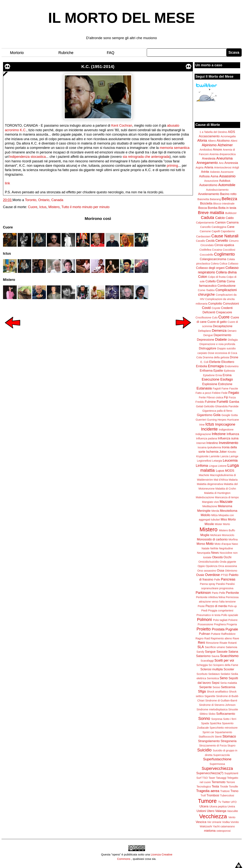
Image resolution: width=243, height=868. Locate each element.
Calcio (220, 218)
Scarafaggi (207, 661)
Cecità (210, 241)
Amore (217, 149)
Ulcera (204, 806)
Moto (210, 544)
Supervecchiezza (217, 768)
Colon (203, 277)
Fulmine (210, 402)
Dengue (208, 335)
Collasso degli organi (210, 268)
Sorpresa (217, 719)
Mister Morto (222, 524)
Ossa (221, 570)
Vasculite (232, 811)
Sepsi (216, 683)
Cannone (205, 231)
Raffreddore (228, 634)
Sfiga (202, 691)
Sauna (215, 656)
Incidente (209, 429)
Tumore (207, 801)
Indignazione (203, 434)
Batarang (215, 199)
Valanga (221, 811)
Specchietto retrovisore (224, 728)
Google (226, 415)
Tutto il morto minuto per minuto (85, 207)
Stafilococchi (206, 737)
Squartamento (223, 732)
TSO (205, 778)
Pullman (204, 634)
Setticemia (228, 687)
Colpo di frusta (217, 277)
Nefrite (214, 548)
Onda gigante (228, 562)
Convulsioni (231, 303)
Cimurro (234, 241)
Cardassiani (203, 236)
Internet (201, 443)
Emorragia (216, 366)
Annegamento (207, 163)
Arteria (209, 167)
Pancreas (228, 579)
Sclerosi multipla (211, 669)
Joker (223, 452)
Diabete (221, 340)
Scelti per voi (224, 660)
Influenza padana (207, 438)
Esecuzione (210, 379)
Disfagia (233, 340)
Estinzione (225, 384)
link (7, 183)
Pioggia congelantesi (221, 611)
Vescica (201, 822)
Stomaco (229, 736)
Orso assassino (207, 571)
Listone (222, 466)
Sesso (216, 687)
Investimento (229, 443)
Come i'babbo (206, 290)
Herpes (222, 420)
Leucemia (230, 460)
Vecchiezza (213, 816)
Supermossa (217, 764)
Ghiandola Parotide (227, 406)
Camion (220, 222)
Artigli (236, 167)
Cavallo (200, 241)
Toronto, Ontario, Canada (44, 200)
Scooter (229, 669)
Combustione (226, 286)
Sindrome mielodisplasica (212, 709)
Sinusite (233, 709)
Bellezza (229, 199)
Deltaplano (205, 331)
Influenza (233, 434)
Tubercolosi (227, 795)
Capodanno (228, 231)
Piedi (204, 611)
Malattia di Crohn (226, 489)
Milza (215, 515)
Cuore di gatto (217, 322)
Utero (211, 811)
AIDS (231, 132)
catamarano (228, 826)
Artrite (205, 172)
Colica (223, 264)
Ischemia (212, 452)
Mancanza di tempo (227, 497)
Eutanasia (204, 388)
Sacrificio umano (215, 647)
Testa (215, 786)
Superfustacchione (217, 759)
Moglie (205, 535)
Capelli (216, 231)
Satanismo (203, 656)
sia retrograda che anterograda (146, 157)
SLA (201, 647)
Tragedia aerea (208, 791)
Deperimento (222, 335)
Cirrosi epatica (224, 245)
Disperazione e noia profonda (217, 344)
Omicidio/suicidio (209, 562)
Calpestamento (205, 223)
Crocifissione (203, 318)
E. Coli (204, 362)
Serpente (206, 687)
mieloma (210, 831)
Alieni (234, 141)
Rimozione (212, 643)
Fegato (234, 393)
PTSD (224, 575)
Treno (234, 791)
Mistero (54, 207)
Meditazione (210, 506)
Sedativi (225, 674)
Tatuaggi (221, 778)
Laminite (214, 456)
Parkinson (203, 593)
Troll (203, 795)
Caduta (207, 218)
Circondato (207, 245)
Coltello (211, 281)
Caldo (230, 218)
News (215, 553)
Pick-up (232, 606)
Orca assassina (228, 566)
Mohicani (216, 535)
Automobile (227, 185)
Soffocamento (226, 714)
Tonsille (234, 787)
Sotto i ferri (230, 719)
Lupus (220, 471)
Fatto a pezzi (203, 393)
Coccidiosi (229, 250)
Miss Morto (228, 519)
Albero (212, 141)
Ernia (219, 375)
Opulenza (211, 566)
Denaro (232, 331)
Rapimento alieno (221, 638)
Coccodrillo (206, 255)
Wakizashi (206, 826)
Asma (214, 176)
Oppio (201, 566)
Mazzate (226, 502)
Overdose (212, 575)
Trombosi (213, 795)
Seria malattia (229, 683)
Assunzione (211, 181)
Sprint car (208, 732)
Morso (201, 544)
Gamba (234, 402)
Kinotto (232, 452)
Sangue (210, 652)
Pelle (222, 593)
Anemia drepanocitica (222, 154)
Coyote (216, 308)
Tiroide (224, 787)
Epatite (218, 370)
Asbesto (215, 172)
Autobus (225, 181)
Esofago (227, 379)
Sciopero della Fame (226, 665)
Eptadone (209, 375)
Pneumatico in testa (208, 615)
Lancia (224, 456)
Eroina (227, 375)
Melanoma (225, 506)
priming (172, 166)
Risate (223, 643)
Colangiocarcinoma (213, 259)
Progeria (232, 624)
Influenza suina (228, 438)
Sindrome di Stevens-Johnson (217, 705)
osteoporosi (223, 831)
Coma (221, 281)
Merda (215, 511)
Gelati (200, 406)
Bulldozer (231, 213)
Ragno (200, 638)
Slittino (204, 714)
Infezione (219, 434)
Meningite (204, 511)
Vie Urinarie (214, 822)
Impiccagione (225, 424)
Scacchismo (229, 656)
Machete (204, 475)
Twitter (226, 802)
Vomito (235, 822)
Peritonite (232, 593)
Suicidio (204, 750)
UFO (234, 802)
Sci (211, 665)
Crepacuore (224, 312)
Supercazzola (221, 755)
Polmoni (204, 620)
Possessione (205, 624)
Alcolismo (223, 141)
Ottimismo (231, 571)
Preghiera (220, 624)
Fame (225, 389)
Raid (207, 638)
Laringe (234, 456)
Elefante (215, 362)
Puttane (216, 634)
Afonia (202, 141)
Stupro (231, 746)
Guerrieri (201, 420)
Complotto (215, 303)
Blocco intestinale (224, 204)
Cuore (33, 207)
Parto (215, 593)
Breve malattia (211, 213)
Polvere (233, 620)
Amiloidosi (206, 150)
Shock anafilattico (217, 692)
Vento (232, 817)
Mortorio (17, 53)
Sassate (222, 652)
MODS (230, 471)
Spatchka (215, 723)
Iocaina (202, 447)
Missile (209, 524)
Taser (212, 778)
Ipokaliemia (214, 447)
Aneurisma (224, 158)
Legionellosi (204, 461)
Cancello (205, 227)
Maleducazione (205, 497)
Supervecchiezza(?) (210, 773)
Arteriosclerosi (223, 167)
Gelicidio (209, 406)
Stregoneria (229, 741)
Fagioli (217, 389)
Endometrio (232, 366)
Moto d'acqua (223, 544)
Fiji (226, 397)
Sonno (204, 718)
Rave (236, 638)
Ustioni (201, 811)
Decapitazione (223, 326)
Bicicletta (206, 203)
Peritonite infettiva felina (211, 597)
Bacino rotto (228, 194)
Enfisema (206, 370)
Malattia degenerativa (210, 484)
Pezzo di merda (216, 606)
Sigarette (210, 696)
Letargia (217, 461)
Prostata (218, 629)
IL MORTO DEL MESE (122, 18)
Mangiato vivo (210, 502)
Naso (235, 544)
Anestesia (209, 158)
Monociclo (228, 535)
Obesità (217, 557)
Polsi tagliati (220, 620)
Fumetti (222, 402)
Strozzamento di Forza (213, 746)
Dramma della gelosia (216, 357)
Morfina (233, 539)
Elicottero (228, 362)
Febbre (216, 393)
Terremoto (219, 782)
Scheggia (202, 665)
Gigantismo (205, 415)
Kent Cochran (122, 126)
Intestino (212, 443)
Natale (206, 548)
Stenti (218, 737)
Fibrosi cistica (215, 397)
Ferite (202, 397)
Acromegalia (228, 136)
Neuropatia (204, 553)
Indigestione (226, 430)
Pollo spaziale (230, 615)
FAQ (111, 53)
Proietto (204, 629)
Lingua (213, 466)
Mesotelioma (229, 511)
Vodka (226, 822)
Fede (224, 393)
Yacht (216, 826)
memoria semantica (175, 148)
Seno (224, 678)
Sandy (200, 652)
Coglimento (224, 254)
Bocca (203, 208)
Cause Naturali (225, 236)
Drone (234, 357)
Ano (221, 163)
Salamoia (231, 647)
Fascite (234, 389)
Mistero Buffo (227, 530)
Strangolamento (209, 741)
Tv (220, 802)
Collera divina (226, 272)
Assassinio (227, 176)
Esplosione (210, 384)
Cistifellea (205, 250)
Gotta (234, 415)
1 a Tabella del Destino (213, 132)
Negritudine (226, 548)
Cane (231, 227)
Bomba (213, 208)
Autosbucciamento (217, 190)
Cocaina (217, 250)
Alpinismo (209, 145)
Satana (233, 652)
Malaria (233, 480)
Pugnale (232, 629)
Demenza (219, 331)
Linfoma (202, 466)
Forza (232, 397)
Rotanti (232, 643)
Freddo (200, 402)
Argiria (200, 167)
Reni (201, 643)
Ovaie (200, 575)
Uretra (231, 806)
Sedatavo (214, 674)
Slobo (212, 714)
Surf (199, 778)
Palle (217, 580)
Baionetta (203, 199)
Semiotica (213, 678)
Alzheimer (225, 145)
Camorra (233, 222)
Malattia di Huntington (217, 493)
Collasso (233, 264)
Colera (215, 264)
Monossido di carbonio (212, 539)
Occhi (228, 557)
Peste (201, 606)
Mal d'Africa (221, 480)
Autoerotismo (208, 185)
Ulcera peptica (218, 806)
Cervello (222, 241)
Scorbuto (202, 674)
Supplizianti (231, 773)
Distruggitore (208, 348)
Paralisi (221, 584)
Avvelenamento (209, 194)
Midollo (206, 515)
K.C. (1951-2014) (98, 67)
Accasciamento (209, 136)
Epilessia (229, 371)
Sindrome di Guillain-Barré (221, 701)
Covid (206, 308)
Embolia (201, 366)
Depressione (206, 340)
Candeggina (219, 227)
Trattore (225, 791)
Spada (205, 723)
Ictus (43, 207)
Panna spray (208, 584)
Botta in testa (227, 208)
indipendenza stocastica (28, 157)
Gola (217, 415)
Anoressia (231, 163)
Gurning (212, 420)
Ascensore (227, 172)
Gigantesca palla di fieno (217, 411)
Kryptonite (202, 456)
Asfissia (204, 176)
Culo (215, 318)
